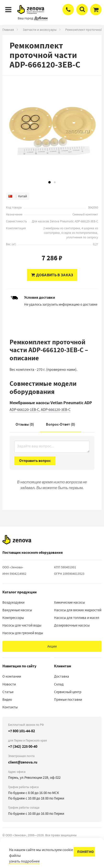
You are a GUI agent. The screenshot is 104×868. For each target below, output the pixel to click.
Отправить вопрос (35, 461)
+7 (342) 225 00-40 (23, 746)
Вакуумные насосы (17, 610)
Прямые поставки (68, 700)
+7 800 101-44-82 (22, 731)
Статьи (8, 692)
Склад (59, 684)
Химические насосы (69, 602)
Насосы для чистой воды (22, 625)
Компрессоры (13, 618)
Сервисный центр (68, 692)
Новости (9, 684)
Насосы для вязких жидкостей (78, 610)
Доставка (62, 676)
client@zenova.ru (23, 762)
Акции (52, 646)
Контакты (10, 707)
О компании (12, 676)
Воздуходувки (13, 602)
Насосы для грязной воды (23, 633)
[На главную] (17, 540)
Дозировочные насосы (72, 625)
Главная (8, 30)
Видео (7, 700)
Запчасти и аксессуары (40, 30)
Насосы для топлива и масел (77, 618)
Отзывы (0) (25, 424)
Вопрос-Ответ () (60, 424)
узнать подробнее (24, 861)
